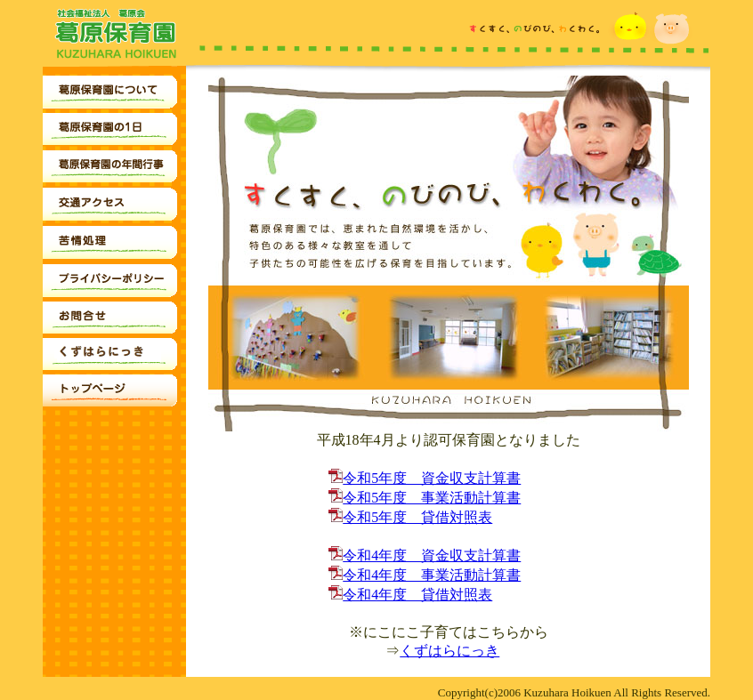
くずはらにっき (449, 651)
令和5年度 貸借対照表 (410, 517)
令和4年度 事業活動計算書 (425, 575)
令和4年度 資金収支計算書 (425, 555)
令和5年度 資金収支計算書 (425, 478)
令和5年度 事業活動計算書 (425, 498)
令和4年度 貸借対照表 (410, 595)
